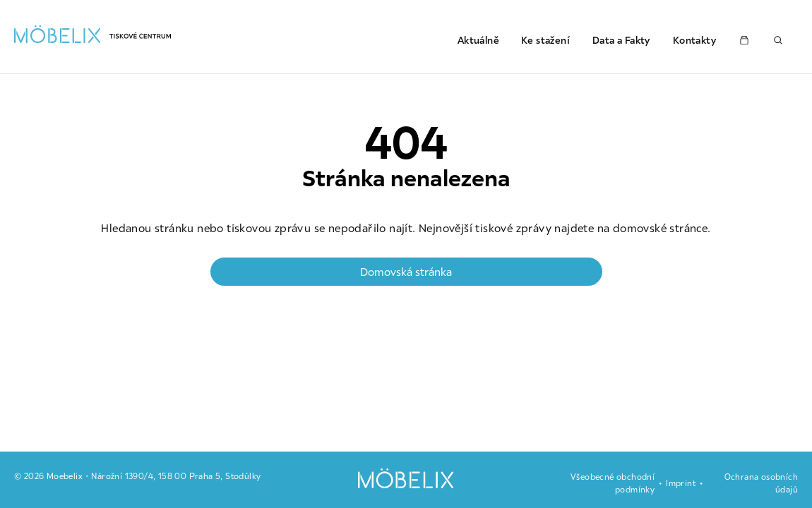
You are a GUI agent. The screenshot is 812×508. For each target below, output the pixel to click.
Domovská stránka (406, 272)
